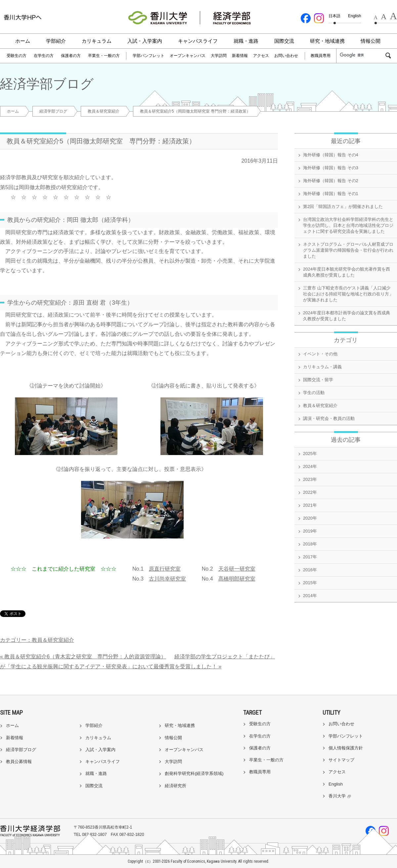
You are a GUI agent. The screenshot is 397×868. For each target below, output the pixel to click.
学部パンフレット (149, 56)
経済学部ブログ (53, 111)
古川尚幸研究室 (167, 579)
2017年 (310, 557)
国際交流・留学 (318, 380)
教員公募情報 (19, 762)
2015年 (310, 583)
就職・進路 (246, 41)
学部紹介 (56, 41)
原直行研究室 (165, 569)
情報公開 (371, 41)
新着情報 (240, 56)
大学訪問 (219, 56)
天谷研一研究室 (237, 569)
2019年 (310, 531)
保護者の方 (71, 56)
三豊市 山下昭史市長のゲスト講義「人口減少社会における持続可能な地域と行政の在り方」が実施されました (348, 294)
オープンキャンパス (188, 56)
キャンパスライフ (198, 41)
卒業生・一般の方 (104, 56)
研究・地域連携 (327, 41)
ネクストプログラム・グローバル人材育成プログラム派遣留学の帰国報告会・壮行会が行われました (348, 250)
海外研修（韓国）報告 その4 (331, 155)
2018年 (310, 544)
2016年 (310, 570)
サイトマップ (341, 760)
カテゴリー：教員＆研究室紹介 (37, 640)
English (354, 16)
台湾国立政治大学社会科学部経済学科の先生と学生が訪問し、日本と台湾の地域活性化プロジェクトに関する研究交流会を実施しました (348, 225)
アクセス (261, 56)
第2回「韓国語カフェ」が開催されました (343, 206)
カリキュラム (97, 41)
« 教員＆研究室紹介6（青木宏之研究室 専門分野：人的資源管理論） (83, 657)
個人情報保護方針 (346, 748)
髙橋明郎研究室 (237, 579)
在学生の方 (44, 56)
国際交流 (284, 41)
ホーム (23, 41)
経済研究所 (176, 786)
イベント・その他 (320, 354)
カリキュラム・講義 (322, 367)
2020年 (310, 518)
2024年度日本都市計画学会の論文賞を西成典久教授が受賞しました (347, 316)
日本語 (334, 16)
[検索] (362, 55)
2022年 (310, 492)
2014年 (310, 596)
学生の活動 (314, 393)
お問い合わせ (286, 56)
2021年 (310, 505)
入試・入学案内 (145, 41)
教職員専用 (321, 56)
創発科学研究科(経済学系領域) (194, 773)
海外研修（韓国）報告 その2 (331, 181)
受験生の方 (17, 56)
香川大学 (341, 796)
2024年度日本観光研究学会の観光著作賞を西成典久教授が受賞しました (347, 272)
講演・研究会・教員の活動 (329, 418)
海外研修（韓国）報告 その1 (331, 194)
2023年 (310, 479)
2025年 (310, 454)
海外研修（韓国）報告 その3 (331, 168)
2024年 (310, 466)
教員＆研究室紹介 (104, 111)
